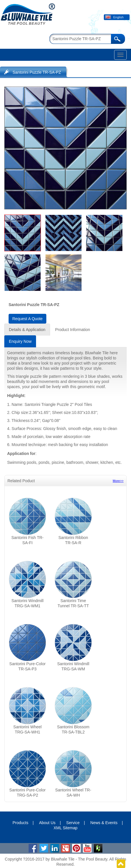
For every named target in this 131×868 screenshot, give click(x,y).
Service (73, 823)
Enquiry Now (20, 341)
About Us (47, 823)
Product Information (73, 330)
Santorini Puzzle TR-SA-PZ (37, 72)
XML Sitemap (65, 828)
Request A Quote (27, 319)
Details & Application (27, 330)
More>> (118, 481)
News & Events (104, 823)
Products (20, 823)
